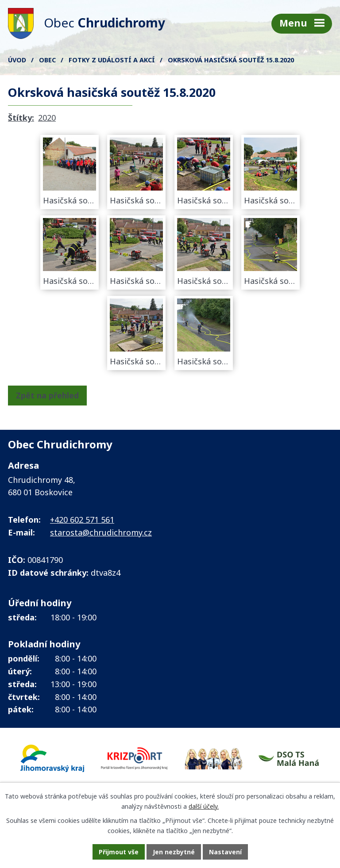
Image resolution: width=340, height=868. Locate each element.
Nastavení (225, 852)
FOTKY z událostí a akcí (112, 60)
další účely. (204, 806)
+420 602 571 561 (82, 520)
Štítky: (21, 118)
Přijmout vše (119, 852)
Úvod (17, 60)
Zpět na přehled (47, 395)
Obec (47, 60)
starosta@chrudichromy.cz (101, 532)
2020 (47, 118)
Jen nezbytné (174, 852)
